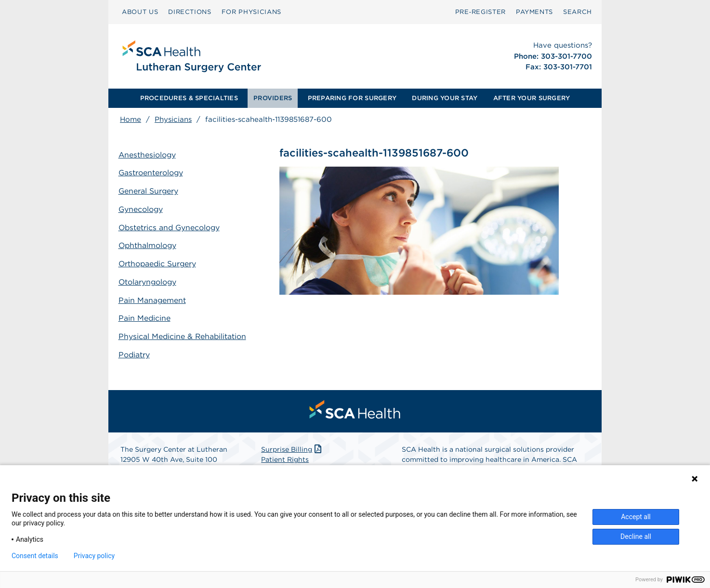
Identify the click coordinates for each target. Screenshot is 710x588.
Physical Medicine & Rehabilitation (157, 338)
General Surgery (150, 191)
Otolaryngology (150, 280)
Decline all (636, 536)
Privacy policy (94, 556)
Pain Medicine (146, 315)
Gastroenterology (153, 173)
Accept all (636, 517)
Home (131, 119)
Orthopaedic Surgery (160, 262)
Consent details (35, 556)
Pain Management (154, 297)
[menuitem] (140, 12)
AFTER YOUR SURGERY (532, 98)
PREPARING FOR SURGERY (352, 98)
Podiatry (136, 360)
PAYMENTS (534, 12)
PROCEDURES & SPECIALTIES (189, 98)
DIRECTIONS (190, 12)
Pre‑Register (480, 12)
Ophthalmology (150, 244)
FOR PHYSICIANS (251, 12)
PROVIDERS (273, 98)
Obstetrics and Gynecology (172, 226)
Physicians (173, 119)
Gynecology (143, 209)
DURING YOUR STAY (445, 98)
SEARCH (578, 12)
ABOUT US (140, 12)
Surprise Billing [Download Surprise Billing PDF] (292, 456)
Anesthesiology (149, 155)
